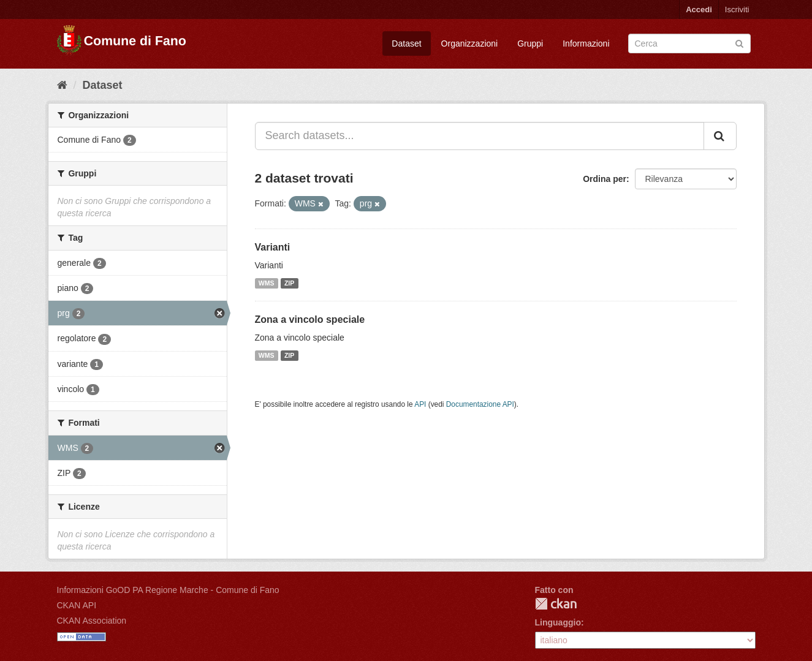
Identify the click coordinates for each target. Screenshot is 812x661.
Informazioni (586, 43)
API (420, 404)
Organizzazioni (470, 43)
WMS (267, 283)
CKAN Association (92, 621)
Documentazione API (480, 404)
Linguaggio (558, 622)
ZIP (289, 283)
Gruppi (530, 43)
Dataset (406, 43)
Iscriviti (737, 9)
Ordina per (605, 179)
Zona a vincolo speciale (310, 319)
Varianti (273, 247)
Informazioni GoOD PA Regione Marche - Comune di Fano (168, 590)
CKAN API (77, 605)
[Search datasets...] (480, 136)
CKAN (556, 604)
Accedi (699, 9)
